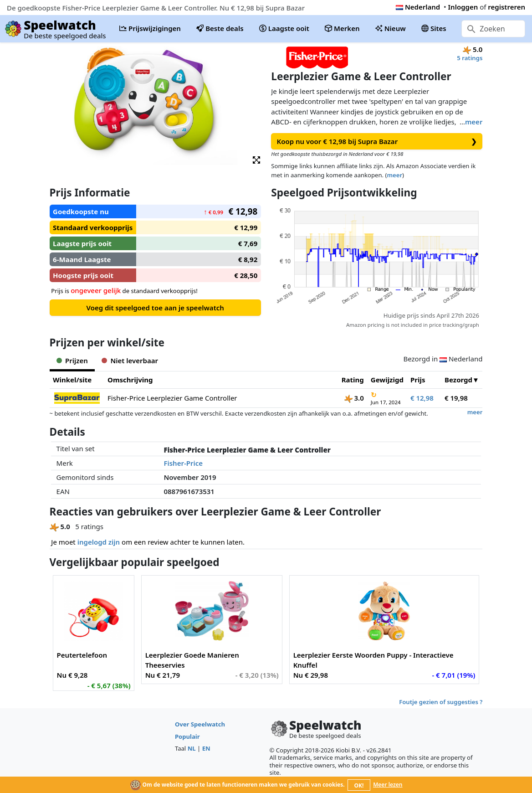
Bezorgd (458, 380)
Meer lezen (388, 785)
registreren (506, 7)
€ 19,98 (456, 398)
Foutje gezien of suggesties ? (441, 702)
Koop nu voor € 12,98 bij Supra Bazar (377, 142)
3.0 (354, 398)
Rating (353, 380)
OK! (359, 785)
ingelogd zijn (99, 542)
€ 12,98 (422, 398)
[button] (256, 159)
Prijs (418, 380)
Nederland (418, 7)
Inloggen (463, 7)
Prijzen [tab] (72, 360)
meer (474, 122)
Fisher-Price (183, 463)
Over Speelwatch (200, 724)
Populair (187, 736)
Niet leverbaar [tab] (130, 360)
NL (192, 748)
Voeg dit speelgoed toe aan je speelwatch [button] (155, 308)
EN (206, 748)
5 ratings (470, 58)
